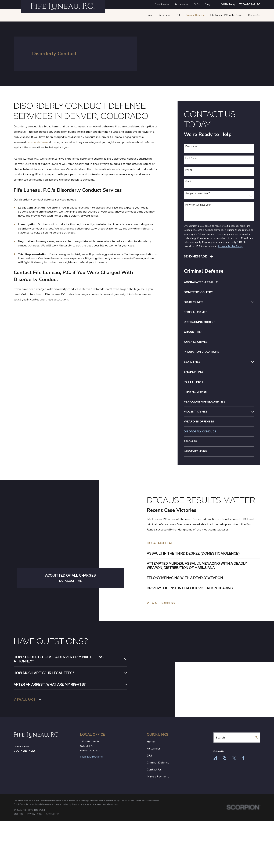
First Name (191, 147)
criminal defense (37, 142)
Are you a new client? (198, 193)
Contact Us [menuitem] (254, 15)
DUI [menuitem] (178, 15)
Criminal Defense (158, 806)
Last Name (191, 158)
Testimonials (182, 4)
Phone (189, 170)
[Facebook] (243, 802)
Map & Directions (91, 800)
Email (188, 182)
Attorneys (154, 792)
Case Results (162, 4)
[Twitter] (234, 802)
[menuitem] (219, 282)
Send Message (195, 256)
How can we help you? (198, 205)
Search (220, 781)
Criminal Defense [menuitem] (195, 15)
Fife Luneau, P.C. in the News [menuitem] (226, 15)
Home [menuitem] (150, 15)
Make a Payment (158, 820)
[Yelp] (225, 802)
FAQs (197, 4)
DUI (149, 799)
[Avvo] (215, 802)
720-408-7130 (250, 4)
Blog (208, 4)
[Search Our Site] (256, 781)
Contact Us (154, 813)
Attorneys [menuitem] (165, 15)
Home (151, 785)
